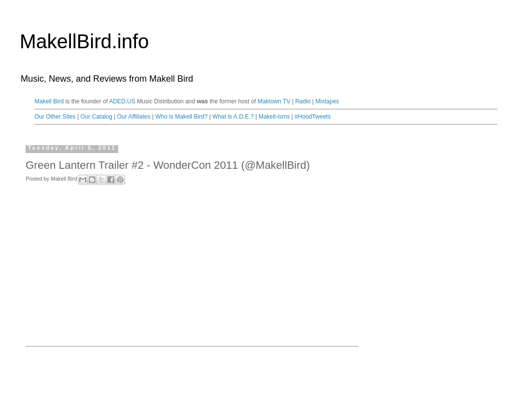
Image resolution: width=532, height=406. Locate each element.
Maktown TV (274, 101)
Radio (303, 101)
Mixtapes (327, 101)
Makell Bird (49, 101)
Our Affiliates (134, 117)
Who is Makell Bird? (181, 117)
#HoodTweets (313, 117)
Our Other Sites (55, 117)
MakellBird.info (84, 41)
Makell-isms (274, 117)
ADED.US (122, 101)
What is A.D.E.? (233, 117)
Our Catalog (96, 117)
